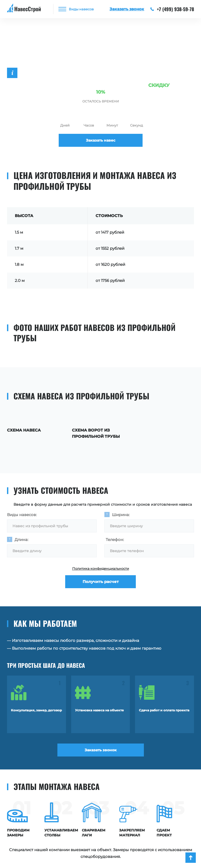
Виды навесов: (22, 515)
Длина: (21, 540)
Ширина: (121, 515)
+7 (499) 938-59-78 (172, 9)
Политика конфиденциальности (101, 568)
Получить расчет (101, 582)
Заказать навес (101, 140)
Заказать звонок (101, 750)
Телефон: (115, 540)
